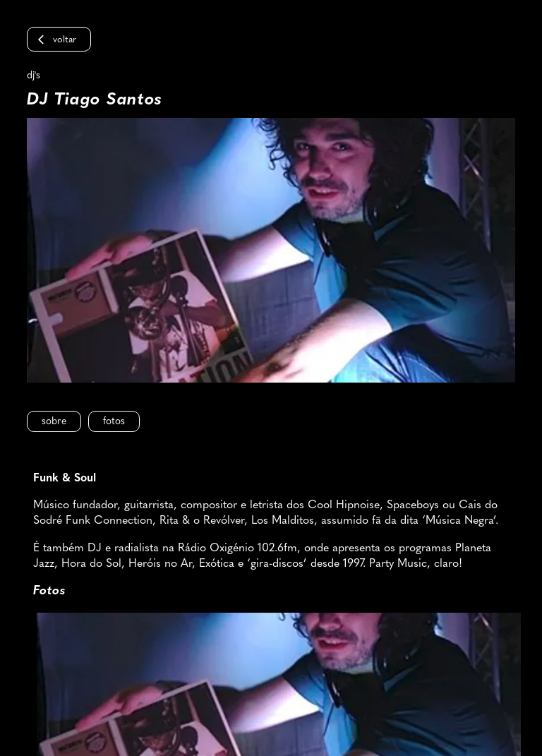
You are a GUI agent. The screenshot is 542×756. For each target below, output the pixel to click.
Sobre (54, 422)
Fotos (114, 422)
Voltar (65, 40)
